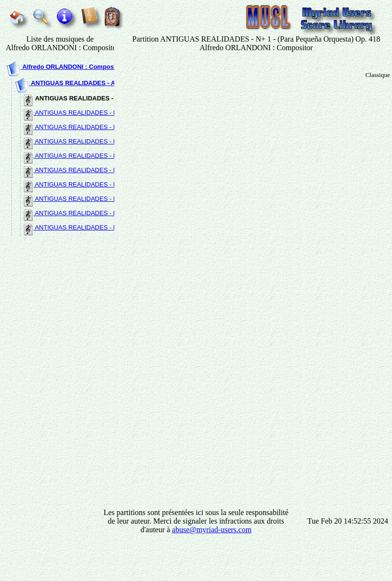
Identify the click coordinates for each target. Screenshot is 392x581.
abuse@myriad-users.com (212, 530)
